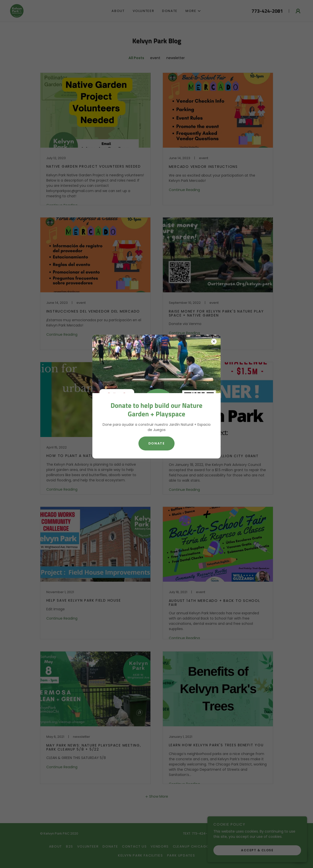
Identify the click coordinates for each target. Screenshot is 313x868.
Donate (157, 443)
